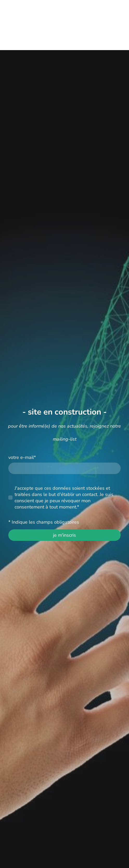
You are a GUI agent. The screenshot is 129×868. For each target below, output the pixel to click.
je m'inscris (64, 535)
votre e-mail (22, 457)
